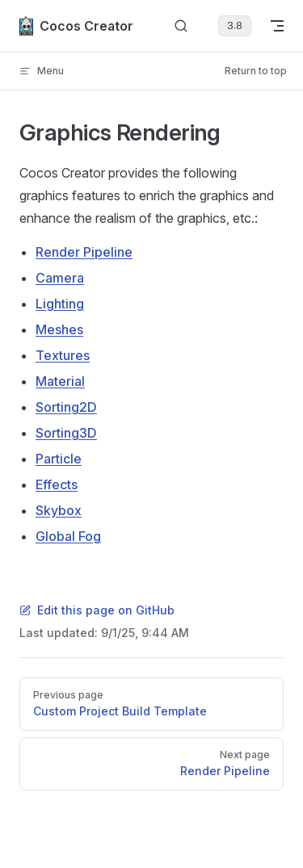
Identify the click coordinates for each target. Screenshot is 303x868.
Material (60, 381)
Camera (60, 278)
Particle (59, 459)
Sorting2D (66, 407)
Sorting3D (66, 433)
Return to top (256, 71)
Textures (63, 355)
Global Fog (68, 536)
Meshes (59, 329)
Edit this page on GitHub (97, 610)
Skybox (59, 510)
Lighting (60, 304)
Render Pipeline (84, 252)
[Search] (181, 26)
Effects (57, 484)
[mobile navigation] (277, 26)
